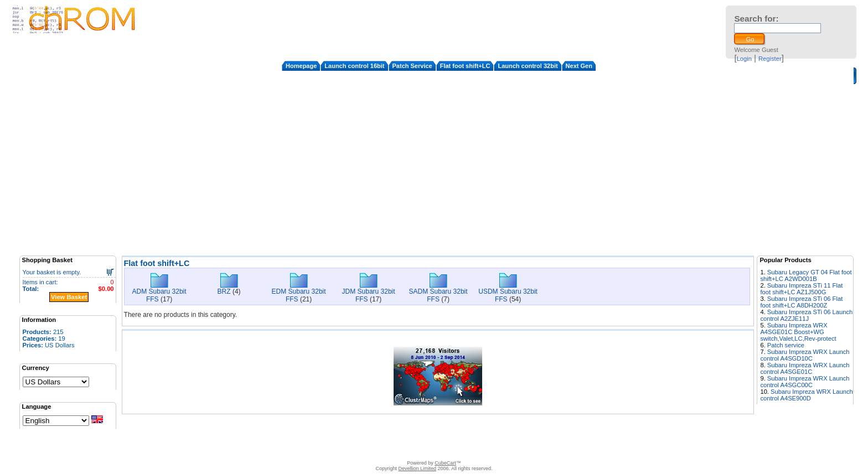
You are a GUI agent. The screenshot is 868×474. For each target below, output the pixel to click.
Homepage (301, 66)
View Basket (69, 297)
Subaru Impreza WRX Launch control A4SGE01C (805, 368)
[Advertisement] (438, 170)
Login (744, 59)
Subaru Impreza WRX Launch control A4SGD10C (805, 355)
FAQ (389, 449)
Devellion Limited (417, 468)
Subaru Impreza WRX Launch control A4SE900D (806, 395)
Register (770, 59)
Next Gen (579, 66)
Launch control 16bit (354, 66)
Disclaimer (363, 449)
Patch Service (412, 66)
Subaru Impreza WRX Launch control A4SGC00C (805, 382)
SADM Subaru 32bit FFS (438, 295)
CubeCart (445, 463)
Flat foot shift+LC (465, 66)
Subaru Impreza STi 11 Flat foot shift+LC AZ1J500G (801, 289)
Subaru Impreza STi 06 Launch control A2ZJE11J (806, 315)
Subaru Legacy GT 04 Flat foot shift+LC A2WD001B (806, 275)
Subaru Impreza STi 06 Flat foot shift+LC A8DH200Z (801, 302)
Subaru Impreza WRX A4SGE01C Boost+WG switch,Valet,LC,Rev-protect (798, 332)
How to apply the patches (436, 449)
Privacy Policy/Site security (512, 449)
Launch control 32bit (528, 66)
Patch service (786, 345)
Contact (332, 449)
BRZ (224, 291)
